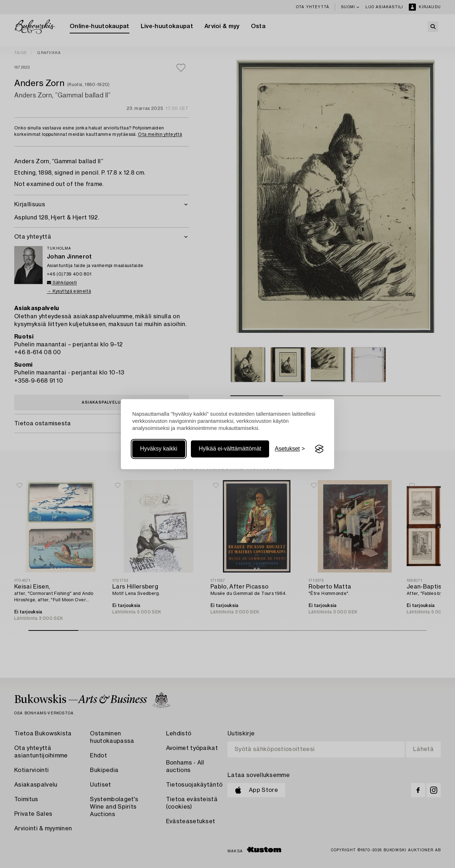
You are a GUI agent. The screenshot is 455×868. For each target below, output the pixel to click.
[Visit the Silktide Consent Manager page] (319, 449)
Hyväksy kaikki (159, 449)
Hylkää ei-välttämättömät (230, 449)
